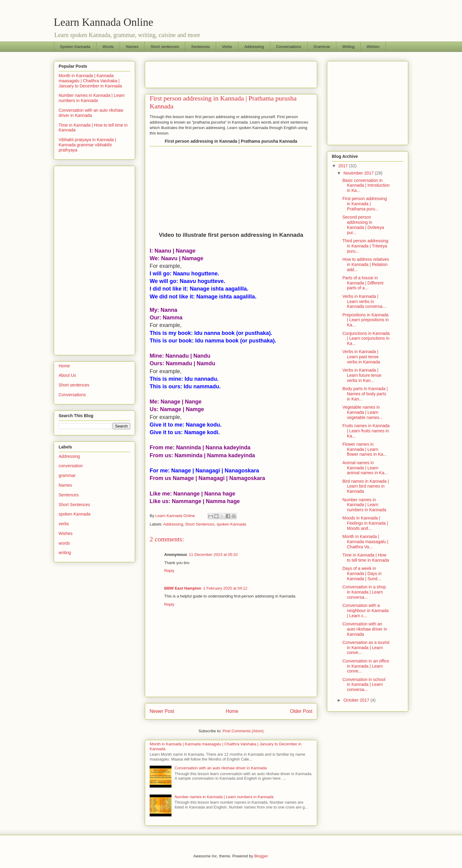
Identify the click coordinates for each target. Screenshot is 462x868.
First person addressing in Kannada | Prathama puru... (365, 204)
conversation (71, 466)
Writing (348, 47)
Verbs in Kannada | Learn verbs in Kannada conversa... (364, 301)
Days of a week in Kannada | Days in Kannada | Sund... (362, 574)
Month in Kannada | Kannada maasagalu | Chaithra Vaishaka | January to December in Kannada (90, 81)
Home (232, 711)
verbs (64, 524)
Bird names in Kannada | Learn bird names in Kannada (366, 486)
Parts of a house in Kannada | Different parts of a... (363, 283)
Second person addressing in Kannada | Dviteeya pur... (363, 225)
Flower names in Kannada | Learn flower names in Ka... (365, 449)
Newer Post (162, 711)
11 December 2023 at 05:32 (213, 555)
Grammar (322, 47)
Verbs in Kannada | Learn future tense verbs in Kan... (362, 375)
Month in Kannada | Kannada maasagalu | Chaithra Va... (365, 542)
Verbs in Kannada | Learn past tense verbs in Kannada (361, 357)
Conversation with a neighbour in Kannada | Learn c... (365, 611)
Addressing (254, 47)
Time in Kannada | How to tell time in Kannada (366, 558)
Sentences (200, 47)
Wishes (373, 47)
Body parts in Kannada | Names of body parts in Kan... (365, 394)
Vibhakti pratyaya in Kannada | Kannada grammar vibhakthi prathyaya (87, 145)
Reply (169, 571)
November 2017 (359, 173)
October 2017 (357, 700)
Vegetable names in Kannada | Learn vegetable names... (363, 412)
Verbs (227, 47)
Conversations (289, 47)
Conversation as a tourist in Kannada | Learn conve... (366, 648)
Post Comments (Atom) (243, 731)
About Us (67, 375)
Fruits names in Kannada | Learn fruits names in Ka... (366, 431)
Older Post (301, 711)
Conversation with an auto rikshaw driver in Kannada (221, 768)
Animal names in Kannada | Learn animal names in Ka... (365, 468)
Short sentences (165, 47)
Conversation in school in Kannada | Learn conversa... (364, 685)
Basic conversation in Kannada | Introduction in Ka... (366, 186)
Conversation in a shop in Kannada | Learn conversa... (364, 592)
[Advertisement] (221, 73)
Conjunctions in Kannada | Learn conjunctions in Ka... (366, 339)
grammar (67, 475)
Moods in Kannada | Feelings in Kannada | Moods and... (365, 523)
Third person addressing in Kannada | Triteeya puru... (365, 246)
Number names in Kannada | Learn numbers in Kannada (224, 797)
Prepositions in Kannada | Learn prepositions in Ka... (366, 320)
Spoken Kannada (75, 47)
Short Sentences (200, 524)
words (64, 543)
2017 (344, 166)
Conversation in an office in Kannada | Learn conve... (366, 666)
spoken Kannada (231, 524)
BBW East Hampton (183, 588)
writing (65, 553)
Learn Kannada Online (104, 22)
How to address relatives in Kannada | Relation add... (366, 264)
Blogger (261, 856)
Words (108, 47)
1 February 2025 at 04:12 (225, 588)
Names (132, 47)
